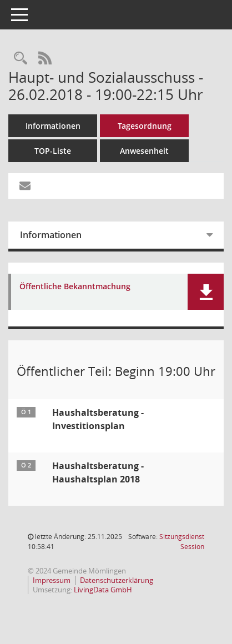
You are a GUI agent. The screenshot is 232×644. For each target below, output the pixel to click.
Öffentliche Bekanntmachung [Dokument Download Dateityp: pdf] (75, 287)
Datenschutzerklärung (117, 580)
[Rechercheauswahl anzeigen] (21, 59)
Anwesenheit (144, 151)
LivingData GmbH (103, 590)
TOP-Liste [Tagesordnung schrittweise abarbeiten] (53, 151)
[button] (206, 292)
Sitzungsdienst (182, 542)
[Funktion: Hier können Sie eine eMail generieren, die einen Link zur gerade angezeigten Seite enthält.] (25, 186)
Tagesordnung (145, 126)
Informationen (53, 126)
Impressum (52, 580)
